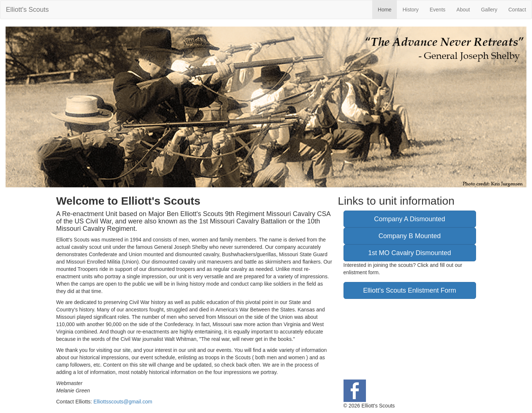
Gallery (489, 10)
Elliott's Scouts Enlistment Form (410, 290)
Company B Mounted (410, 236)
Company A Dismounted (410, 219)
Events (438, 10)
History (411, 10)
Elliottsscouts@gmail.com (123, 402)
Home (385, 10)
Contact (517, 10)
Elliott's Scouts (27, 10)
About (463, 10)
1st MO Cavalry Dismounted (410, 253)
